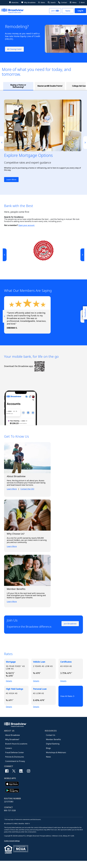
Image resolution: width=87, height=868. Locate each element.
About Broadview (13, 742)
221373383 (9, 809)
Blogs (48, 755)
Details (9, 686)
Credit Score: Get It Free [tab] (54, 88)
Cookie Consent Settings (12, 848)
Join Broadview (70, 628)
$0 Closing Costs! (14, 49)
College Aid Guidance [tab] (42, 88)
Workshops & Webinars (56, 759)
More (82, 2)
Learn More (11, 184)
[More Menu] (73, 2)
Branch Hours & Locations (16, 751)
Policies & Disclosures (15, 764)
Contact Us (51, 742)
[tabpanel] (43, 147)
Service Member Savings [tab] (80, 88)
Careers (9, 755)
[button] (51, 2)
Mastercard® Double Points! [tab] (27, 88)
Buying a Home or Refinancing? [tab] (11, 88)
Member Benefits (53, 746)
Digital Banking (53, 751)
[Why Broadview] (28, 2)
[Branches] (14, 2)
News (48, 764)
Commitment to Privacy (15, 768)
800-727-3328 (10, 817)
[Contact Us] (63, 2)
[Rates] (41, 2)
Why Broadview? (12, 746)
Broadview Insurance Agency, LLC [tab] (67, 88)
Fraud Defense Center (15, 759)
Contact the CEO (27, 493)
